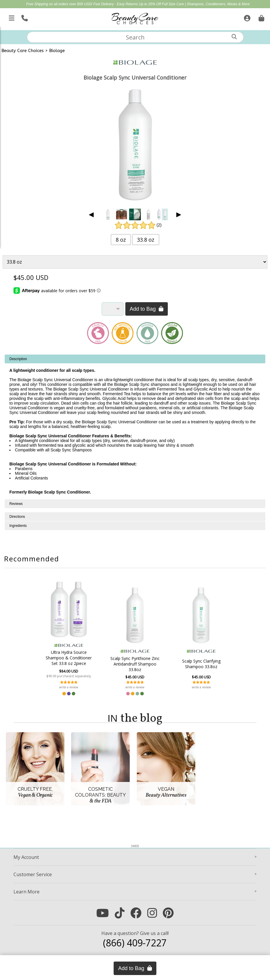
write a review (71, 687)
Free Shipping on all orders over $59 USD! (60, 4)
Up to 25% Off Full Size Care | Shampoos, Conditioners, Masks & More (194, 4)
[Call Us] (24, 17)
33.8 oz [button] (146, 240)
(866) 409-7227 (135, 943)
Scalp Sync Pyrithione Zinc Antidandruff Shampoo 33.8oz (135, 664)
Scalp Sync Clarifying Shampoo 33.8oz (199, 664)
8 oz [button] (121, 240)
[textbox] (135, 37)
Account (26, 857)
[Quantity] (113, 309)
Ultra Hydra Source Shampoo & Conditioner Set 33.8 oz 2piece (71, 658)
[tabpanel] (135, 427)
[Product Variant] (135, 262)
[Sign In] (246, 17)
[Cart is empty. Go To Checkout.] (261, 17)
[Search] (234, 37)
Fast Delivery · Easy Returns (116, 4)
